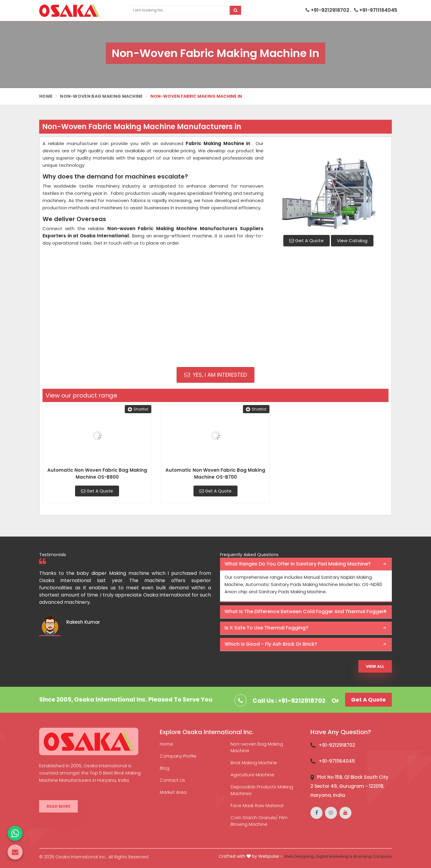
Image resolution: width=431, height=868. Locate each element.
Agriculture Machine (252, 775)
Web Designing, (299, 856)
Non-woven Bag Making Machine (257, 747)
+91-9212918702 (328, 10)
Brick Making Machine (254, 763)
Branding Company (373, 856)
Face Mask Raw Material (257, 805)
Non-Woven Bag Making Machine (101, 96)
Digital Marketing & (334, 856)
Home (46, 96)
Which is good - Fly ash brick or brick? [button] (271, 644)
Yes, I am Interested (216, 375)
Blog (165, 768)
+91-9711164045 (376, 10)
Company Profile (178, 756)
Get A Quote (307, 241)
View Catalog (352, 241)
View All (375, 666)
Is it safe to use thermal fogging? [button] (266, 628)
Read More (58, 806)
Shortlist (138, 409)
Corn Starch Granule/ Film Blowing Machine (259, 821)
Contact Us (172, 780)
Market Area (173, 792)
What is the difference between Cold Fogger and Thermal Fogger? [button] (305, 611)
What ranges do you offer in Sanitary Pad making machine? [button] (298, 564)
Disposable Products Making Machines (262, 790)
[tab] (306, 564)
